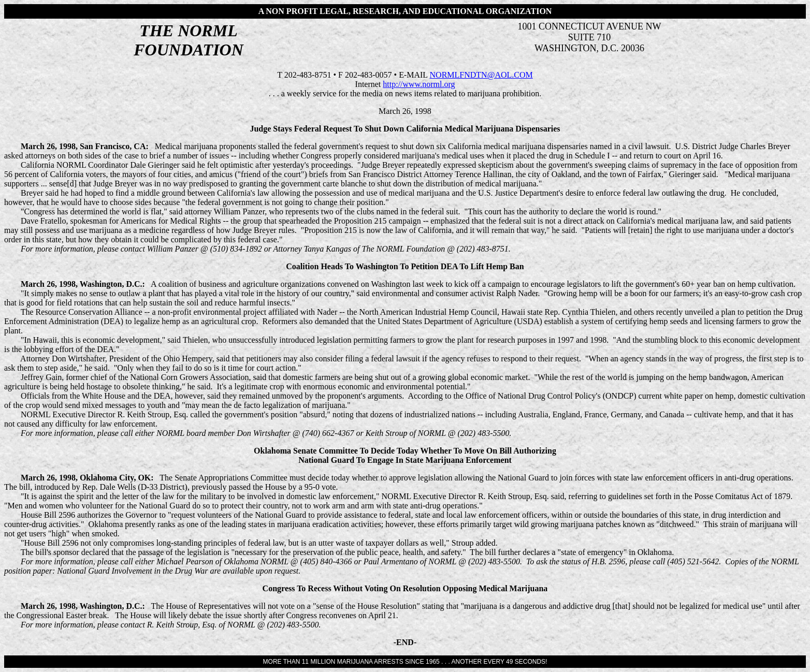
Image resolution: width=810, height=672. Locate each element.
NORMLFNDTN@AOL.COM (481, 75)
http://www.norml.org (419, 84)
